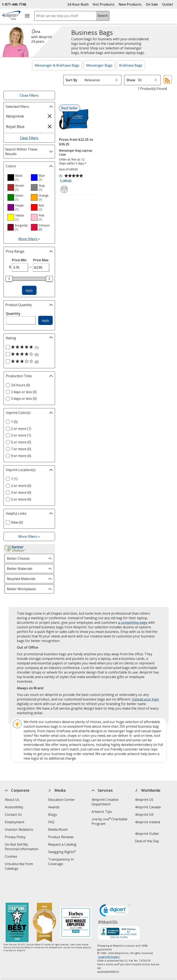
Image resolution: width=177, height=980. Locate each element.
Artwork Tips (102, 812)
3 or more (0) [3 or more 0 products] (21, 492)
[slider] (9, 279)
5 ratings (66, 181)
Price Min (19, 260)
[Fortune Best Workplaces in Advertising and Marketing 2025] (17, 901)
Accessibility (14, 807)
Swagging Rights (62, 852)
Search (103, 16)
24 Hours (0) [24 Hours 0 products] (21, 385)
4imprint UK (144, 815)
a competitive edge (133, 623)
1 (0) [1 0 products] (14, 422)
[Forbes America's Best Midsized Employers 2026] (76, 901)
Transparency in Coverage (62, 862)
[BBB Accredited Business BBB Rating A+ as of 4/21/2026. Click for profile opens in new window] (119, 911)
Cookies (12, 857)
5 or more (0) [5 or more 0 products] (21, 442)
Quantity (13, 314)
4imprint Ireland (147, 822)
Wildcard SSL (108, 901)
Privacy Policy (16, 837)
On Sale (152, 4)
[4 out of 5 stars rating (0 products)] (28, 354)
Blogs (53, 815)
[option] (17, 178)
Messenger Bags (99, 65)
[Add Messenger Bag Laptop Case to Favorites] (64, 189)
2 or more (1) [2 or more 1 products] (21, 429)
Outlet (169, 4)
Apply (29, 290)
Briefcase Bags (131, 65)
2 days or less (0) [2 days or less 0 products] (24, 392)
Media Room (58, 829)
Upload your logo (145, 699)
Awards (54, 807)
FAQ (51, 822)
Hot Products (104, 4)
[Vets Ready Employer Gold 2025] (44, 901)
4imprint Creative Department (105, 802)
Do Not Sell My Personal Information (24, 847)
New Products (130, 4)
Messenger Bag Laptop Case (76, 152)
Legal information (109, 935)
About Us (12, 800)
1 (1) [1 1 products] (14, 479)
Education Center (62, 800)
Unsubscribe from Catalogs (19, 867)
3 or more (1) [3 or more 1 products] (21, 435)
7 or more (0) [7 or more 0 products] (21, 449)
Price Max (41, 260)
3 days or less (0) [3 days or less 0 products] (24, 399)
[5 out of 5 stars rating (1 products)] (28, 347)
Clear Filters (29, 138)
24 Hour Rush (78, 4)
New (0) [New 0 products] (17, 522)
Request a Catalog (62, 844)
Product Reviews (61, 837)
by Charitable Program (109, 821)
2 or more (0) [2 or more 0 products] (21, 486)
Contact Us (13, 815)
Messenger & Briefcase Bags (57, 65)
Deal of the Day (147, 841)
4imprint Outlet (147, 834)
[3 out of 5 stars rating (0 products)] (28, 362)
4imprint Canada (148, 807)
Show (131, 80)
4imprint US (144, 800)
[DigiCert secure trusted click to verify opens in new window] (115, 889)
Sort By (71, 80)
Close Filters (29, 95)
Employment (15, 822)
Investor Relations (20, 830)
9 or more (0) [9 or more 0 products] (21, 456)
